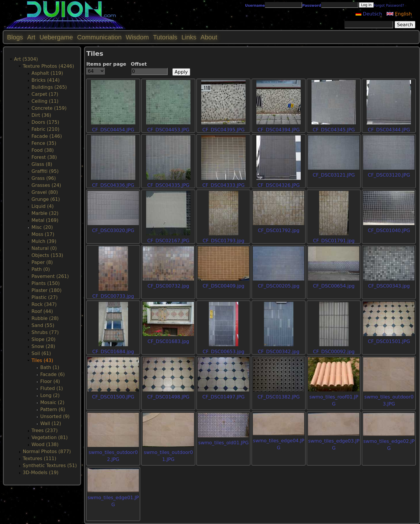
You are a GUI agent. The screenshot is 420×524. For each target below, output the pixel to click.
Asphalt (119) (47, 73)
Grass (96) (44, 178)
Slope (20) (43, 339)
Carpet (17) (45, 94)
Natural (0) (44, 248)
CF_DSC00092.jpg (334, 352)
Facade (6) (52, 374)
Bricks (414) (46, 80)
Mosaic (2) (52, 402)
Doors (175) (45, 122)
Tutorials (165, 37)
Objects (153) (47, 255)
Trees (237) (45, 430)
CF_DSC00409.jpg (224, 286)
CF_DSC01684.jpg (113, 352)
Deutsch (369, 14)
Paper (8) (42, 262)
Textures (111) (40, 458)
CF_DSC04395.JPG (224, 130)
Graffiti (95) (45, 171)
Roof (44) (42, 311)
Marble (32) (45, 213)
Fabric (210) (45, 129)
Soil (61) (41, 353)
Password (312, 6)
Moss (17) (43, 234)
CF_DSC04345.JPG (334, 130)
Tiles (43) (42, 360)
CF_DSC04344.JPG (389, 130)
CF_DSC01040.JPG (389, 230)
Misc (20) (42, 227)
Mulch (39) (44, 241)
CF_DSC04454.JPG (113, 130)
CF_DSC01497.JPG (224, 397)
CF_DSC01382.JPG (279, 397)
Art (31, 37)
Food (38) (43, 150)
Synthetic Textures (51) (50, 465)
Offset (139, 64)
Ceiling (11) (45, 101)
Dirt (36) (41, 115)
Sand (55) (43, 325)
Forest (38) (44, 157)
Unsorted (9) (55, 416)
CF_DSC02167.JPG (168, 241)
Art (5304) (26, 59)
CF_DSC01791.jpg (334, 241)
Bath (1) (50, 367)
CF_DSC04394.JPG (279, 130)
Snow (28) (43, 346)
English (399, 14)
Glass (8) (42, 164)
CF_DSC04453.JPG (168, 130)
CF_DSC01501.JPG (389, 341)
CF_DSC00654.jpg (334, 286)
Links (189, 37)
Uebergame (56, 37)
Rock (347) (44, 304)
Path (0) (41, 269)
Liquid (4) (43, 206)
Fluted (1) (52, 388)
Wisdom (137, 37)
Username (255, 6)
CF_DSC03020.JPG (113, 230)
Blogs (15, 37)
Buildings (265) (49, 87)
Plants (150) (46, 283)
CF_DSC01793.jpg (224, 241)
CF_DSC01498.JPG (168, 397)
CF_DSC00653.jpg (224, 352)
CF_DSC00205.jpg (279, 286)
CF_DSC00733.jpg (113, 296)
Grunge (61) (46, 199)
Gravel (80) (45, 192)
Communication (99, 37)
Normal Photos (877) (47, 451)
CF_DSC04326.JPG (279, 185)
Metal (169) (45, 220)
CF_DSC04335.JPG (168, 185)
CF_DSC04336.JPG (113, 185)
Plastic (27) (45, 297)
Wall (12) (51, 423)
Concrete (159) (49, 108)
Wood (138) (45, 444)
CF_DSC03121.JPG (334, 175)
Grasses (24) (46, 185)
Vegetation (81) (50, 437)
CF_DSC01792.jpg (279, 230)
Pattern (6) (53, 409)
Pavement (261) (50, 276)
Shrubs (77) (45, 332)
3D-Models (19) (41, 472)
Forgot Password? (389, 6)
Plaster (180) (47, 290)
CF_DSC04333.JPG (224, 185)
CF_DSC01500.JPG (113, 397)
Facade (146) (47, 136)
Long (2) (50, 395)
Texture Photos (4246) (48, 66)
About (209, 37)
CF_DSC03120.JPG (389, 175)
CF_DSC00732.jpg (168, 286)
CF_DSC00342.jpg (279, 352)
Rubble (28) (45, 318)
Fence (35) (44, 143)
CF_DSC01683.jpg (168, 341)
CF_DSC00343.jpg (389, 286)
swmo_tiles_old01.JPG (224, 443)
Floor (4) (50, 381)
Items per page (106, 64)
